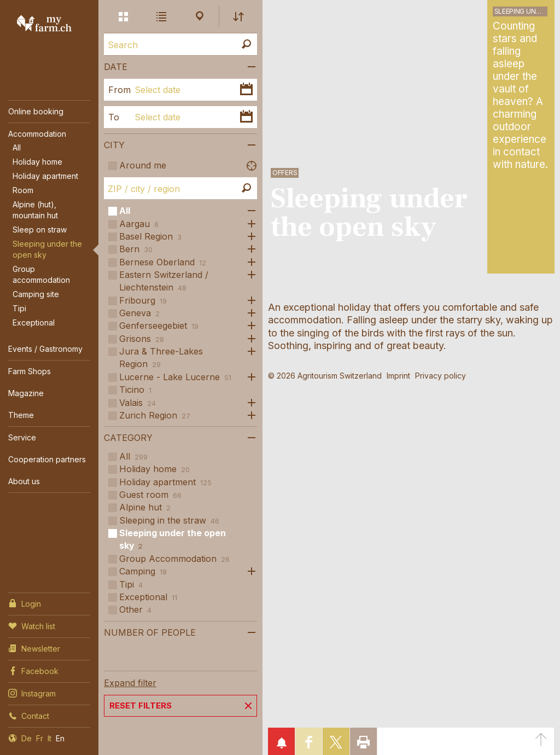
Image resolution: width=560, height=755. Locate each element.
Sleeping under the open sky (47, 249)
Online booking (36, 111)
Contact (29, 715)
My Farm (44, 23)
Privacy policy (441, 376)
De (27, 738)
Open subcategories (249, 211)
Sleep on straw (40, 230)
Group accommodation (41, 274)
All (17, 147)
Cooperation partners (47, 459)
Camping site (36, 294)
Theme (21, 415)
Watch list (32, 625)
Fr (40, 738)
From (117, 90)
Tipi (19, 308)
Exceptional (34, 323)
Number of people (150, 632)
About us (24, 481)
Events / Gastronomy (45, 349)
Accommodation (37, 134)
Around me (143, 165)
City (114, 145)
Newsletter (34, 648)
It (49, 738)
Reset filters (141, 705)
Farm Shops (30, 371)
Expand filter (130, 683)
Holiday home (37, 162)
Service (22, 437)
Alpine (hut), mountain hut (35, 210)
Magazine (26, 393)
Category (128, 438)
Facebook (33, 670)
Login (25, 603)
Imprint (398, 376)
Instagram (32, 693)
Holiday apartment (45, 176)
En (60, 738)
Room (23, 190)
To (114, 117)
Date (116, 67)
